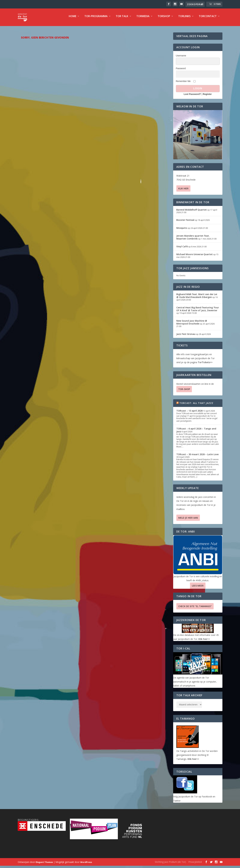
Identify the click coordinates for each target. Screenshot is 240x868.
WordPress (86, 864)
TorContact (208, 19)
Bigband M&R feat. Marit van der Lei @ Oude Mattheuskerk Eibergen (197, 298)
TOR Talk (122, 19)
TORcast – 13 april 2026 (189, 413)
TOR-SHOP (184, 391)
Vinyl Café (182, 249)
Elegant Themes (44, 864)
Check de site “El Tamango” (195, 608)
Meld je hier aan (188, 520)
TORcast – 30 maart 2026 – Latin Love (197, 457)
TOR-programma (96, 19)
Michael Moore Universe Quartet (195, 257)
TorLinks (184, 19)
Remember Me (183, 83)
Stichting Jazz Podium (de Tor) (170, 864)
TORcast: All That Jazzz (196, 405)
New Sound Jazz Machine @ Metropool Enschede (192, 324)
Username (181, 58)
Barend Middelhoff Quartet (192, 212)
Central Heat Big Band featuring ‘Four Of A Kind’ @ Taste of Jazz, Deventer (198, 311)
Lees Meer (198, 588)
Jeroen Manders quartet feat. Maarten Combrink (193, 239)
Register (207, 96)
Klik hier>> (204, 641)
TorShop (164, 19)
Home (73, 19)
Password (181, 71)
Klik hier (183, 191)
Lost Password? (192, 96)
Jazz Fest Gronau (186, 336)
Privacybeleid (195, 864)
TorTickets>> (205, 365)
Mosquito (182, 230)
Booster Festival (185, 222)
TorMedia (143, 19)
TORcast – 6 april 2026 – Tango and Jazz (196, 432)
